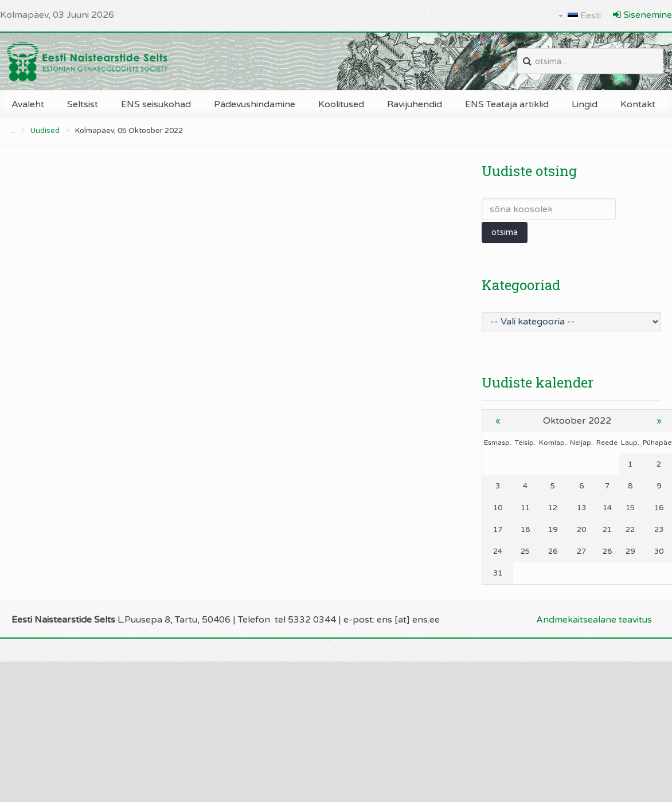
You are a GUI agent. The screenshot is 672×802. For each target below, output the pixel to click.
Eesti (580, 15)
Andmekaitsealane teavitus (594, 620)
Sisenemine (642, 15)
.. (13, 131)
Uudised (45, 131)
